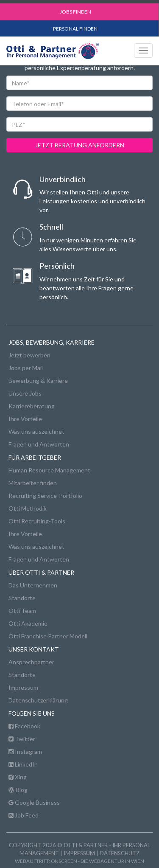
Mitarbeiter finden (33, 483)
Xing (18, 777)
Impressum (23, 687)
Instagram (25, 751)
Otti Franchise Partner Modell (48, 636)
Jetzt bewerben (29, 355)
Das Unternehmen (33, 585)
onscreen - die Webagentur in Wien (98, 861)
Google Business (34, 802)
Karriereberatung (32, 406)
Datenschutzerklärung (38, 700)
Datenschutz (120, 853)
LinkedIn (23, 764)
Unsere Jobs (25, 393)
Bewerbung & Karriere (38, 381)
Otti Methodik (28, 508)
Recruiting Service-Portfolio (45, 496)
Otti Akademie (28, 623)
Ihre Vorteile (25, 419)
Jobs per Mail (26, 368)
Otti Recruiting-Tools (37, 521)
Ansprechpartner (31, 662)
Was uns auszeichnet (36, 431)
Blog (18, 790)
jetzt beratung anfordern (80, 145)
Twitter (22, 739)
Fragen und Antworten (39, 444)
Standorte (22, 598)
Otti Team (22, 611)
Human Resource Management (49, 470)
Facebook (24, 726)
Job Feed (24, 815)
